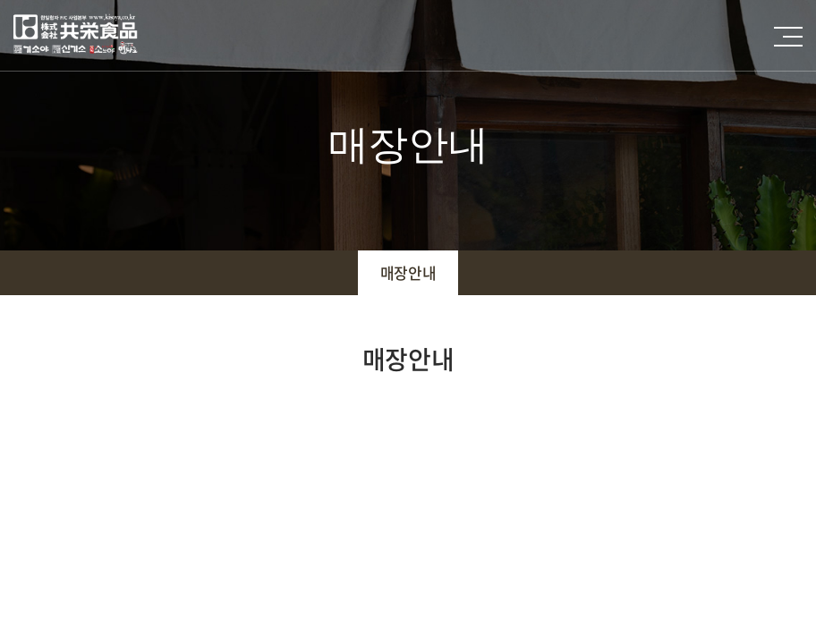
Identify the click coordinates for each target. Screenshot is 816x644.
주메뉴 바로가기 (0, 0)
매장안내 (408, 272)
